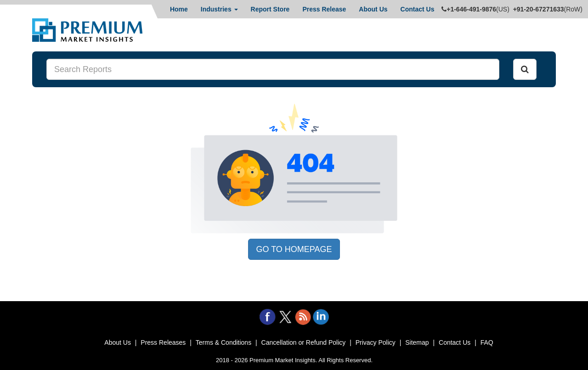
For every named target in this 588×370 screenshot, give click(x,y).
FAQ (487, 342)
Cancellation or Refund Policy (304, 342)
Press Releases (163, 342)
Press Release (324, 9)
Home (179, 9)
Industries (219, 9)
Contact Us (418, 9)
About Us (373, 9)
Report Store (270, 9)
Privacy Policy (376, 342)
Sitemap (417, 342)
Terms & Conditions (223, 342)
